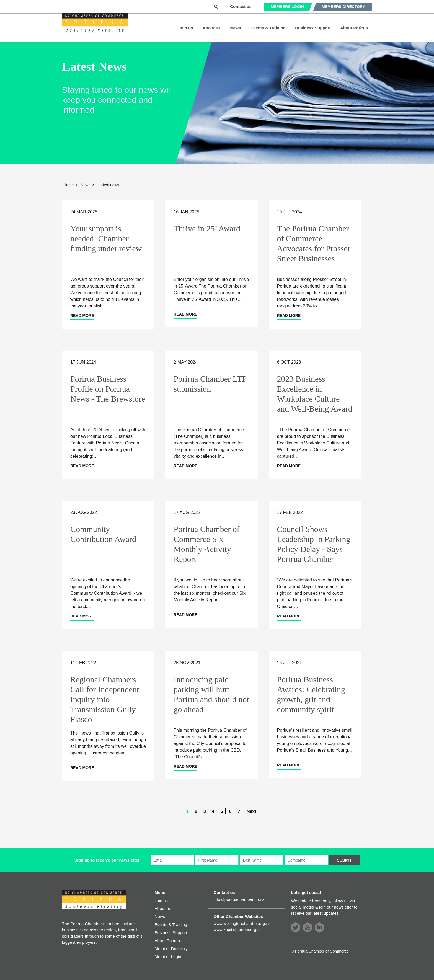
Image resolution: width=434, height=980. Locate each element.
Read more (82, 316)
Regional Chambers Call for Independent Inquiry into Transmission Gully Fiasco (105, 699)
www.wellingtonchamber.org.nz (242, 923)
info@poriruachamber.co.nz (239, 899)
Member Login (168, 957)
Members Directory (343, 7)
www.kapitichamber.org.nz (237, 929)
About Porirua (354, 28)
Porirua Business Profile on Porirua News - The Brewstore (108, 389)
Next (251, 811)
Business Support (313, 28)
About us (212, 28)
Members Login (287, 7)
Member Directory (171, 949)
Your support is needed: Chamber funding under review (106, 238)
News (235, 28)
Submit (344, 860)
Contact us (241, 7)
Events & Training (268, 28)
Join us (186, 28)
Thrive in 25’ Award (207, 228)
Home (69, 185)
